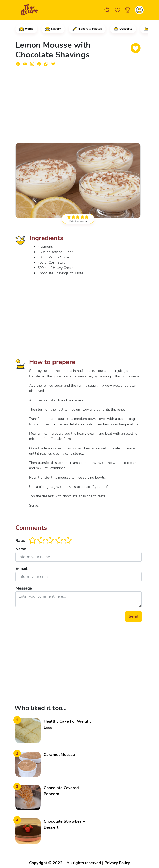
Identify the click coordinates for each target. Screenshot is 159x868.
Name (21, 549)
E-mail (21, 569)
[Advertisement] (78, 102)
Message (24, 588)
